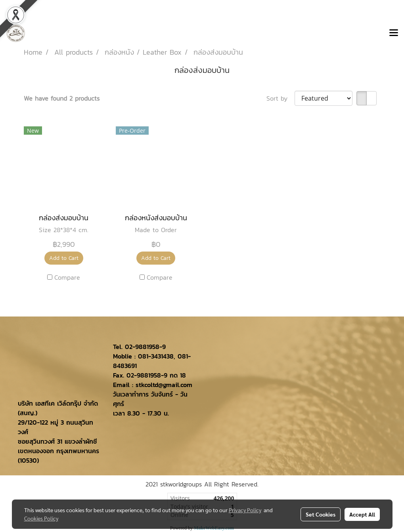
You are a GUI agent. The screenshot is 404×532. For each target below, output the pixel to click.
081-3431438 (156, 356)
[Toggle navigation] (394, 33)
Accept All (362, 514)
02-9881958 (142, 347)
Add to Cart (64, 258)
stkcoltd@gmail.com (164, 385)
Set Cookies (321, 514)
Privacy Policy (245, 510)
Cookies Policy (41, 518)
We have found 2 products (62, 98)
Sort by (281, 98)
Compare (67, 277)
